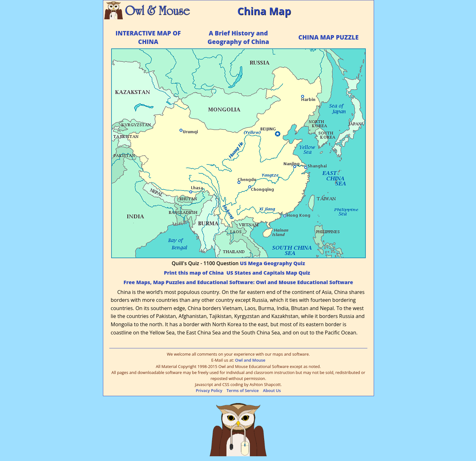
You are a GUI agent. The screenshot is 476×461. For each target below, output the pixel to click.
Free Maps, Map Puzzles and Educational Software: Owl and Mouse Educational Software (238, 282)
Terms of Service (243, 390)
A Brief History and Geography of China (238, 37)
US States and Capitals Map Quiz (268, 273)
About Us (272, 390)
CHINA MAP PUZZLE (328, 37)
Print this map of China (194, 273)
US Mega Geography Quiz (273, 263)
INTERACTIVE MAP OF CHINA (148, 37)
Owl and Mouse (250, 360)
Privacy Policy (209, 390)
